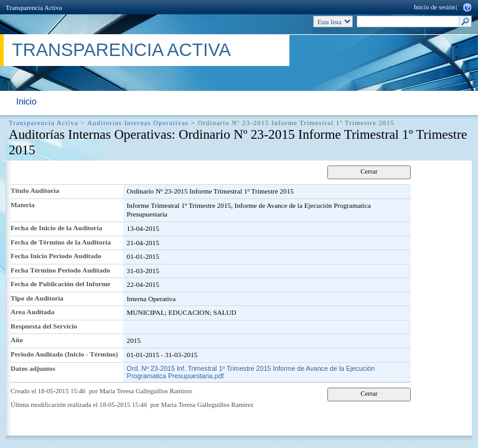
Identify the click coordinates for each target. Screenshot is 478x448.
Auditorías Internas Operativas (138, 123)
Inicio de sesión (435, 7)
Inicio (26, 101)
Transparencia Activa (34, 8)
